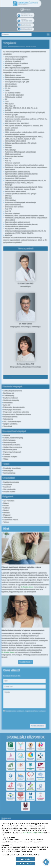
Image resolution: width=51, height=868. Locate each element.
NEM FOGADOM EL (25, 864)
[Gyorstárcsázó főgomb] (46, 862)
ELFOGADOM (25, 859)
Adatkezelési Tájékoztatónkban (33, 833)
